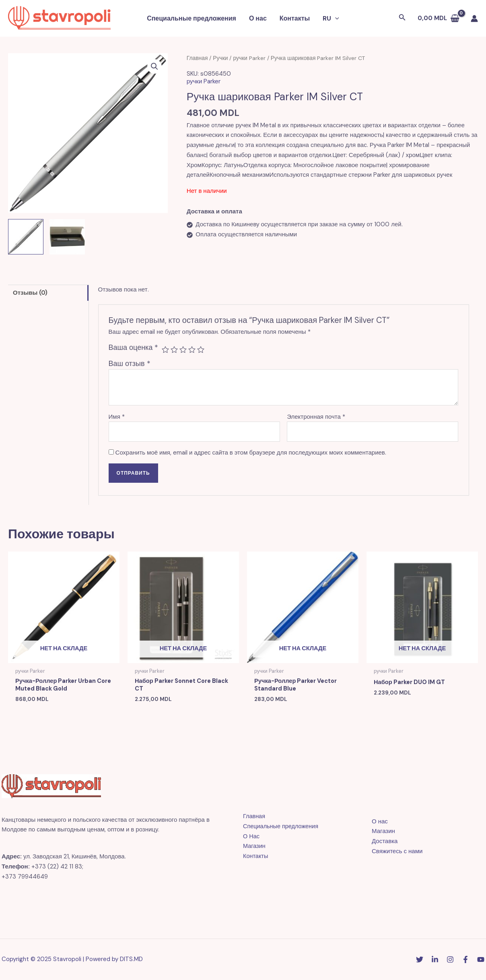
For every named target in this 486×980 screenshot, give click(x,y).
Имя (117, 417)
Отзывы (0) (30, 293)
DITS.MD (131, 959)
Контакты (295, 18)
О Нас (251, 837)
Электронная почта (316, 417)
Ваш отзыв (130, 364)
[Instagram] (450, 960)
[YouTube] (481, 960)
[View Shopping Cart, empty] (439, 18)
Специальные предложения (192, 18)
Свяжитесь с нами (397, 852)
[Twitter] (420, 960)
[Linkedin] (435, 960)
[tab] (48, 293)
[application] (335, 19)
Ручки (220, 58)
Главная (197, 58)
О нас (258, 18)
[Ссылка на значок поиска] (402, 18)
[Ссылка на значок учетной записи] (474, 19)
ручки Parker (249, 58)
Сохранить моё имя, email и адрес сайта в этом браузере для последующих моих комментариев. (251, 453)
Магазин (255, 846)
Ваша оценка (134, 347)
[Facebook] (465, 960)
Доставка (385, 841)
